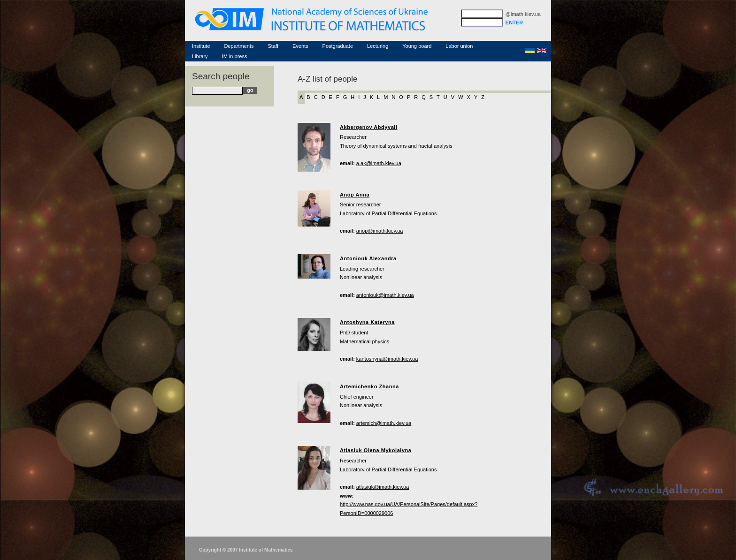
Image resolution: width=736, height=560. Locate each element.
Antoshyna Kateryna (367, 322)
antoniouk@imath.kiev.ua (385, 295)
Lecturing (378, 46)
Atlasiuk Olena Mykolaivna (376, 450)
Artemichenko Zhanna (369, 386)
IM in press (235, 56)
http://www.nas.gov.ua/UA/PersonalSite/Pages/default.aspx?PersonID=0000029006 (409, 509)
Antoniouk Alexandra (368, 258)
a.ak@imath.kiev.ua (379, 163)
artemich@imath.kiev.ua (384, 423)
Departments (239, 46)
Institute (201, 46)
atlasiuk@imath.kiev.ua (383, 487)
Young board (417, 46)
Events (300, 46)
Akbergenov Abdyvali (369, 127)
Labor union (459, 46)
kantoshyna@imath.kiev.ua (387, 359)
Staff (273, 46)
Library (200, 56)
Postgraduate (338, 46)
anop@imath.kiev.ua (380, 231)
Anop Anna (355, 195)
